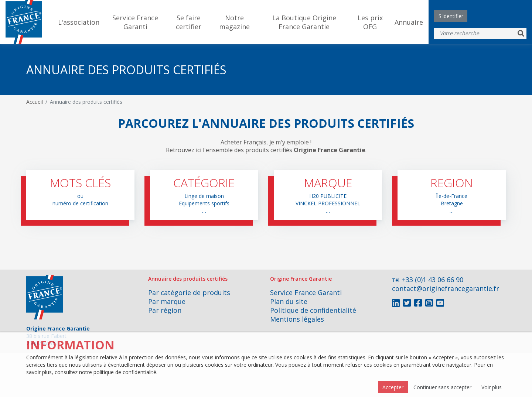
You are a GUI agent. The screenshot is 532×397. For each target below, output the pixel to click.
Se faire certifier (189, 22)
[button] (80, 195)
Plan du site (289, 301)
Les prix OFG (370, 22)
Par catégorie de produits (189, 292)
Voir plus (492, 387)
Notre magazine (234, 22)
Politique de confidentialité (313, 310)
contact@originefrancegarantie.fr (446, 288)
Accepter (393, 387)
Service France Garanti (135, 22)
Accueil (35, 102)
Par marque (167, 301)
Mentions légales (297, 319)
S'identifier (451, 16)
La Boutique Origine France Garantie (304, 22)
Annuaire (409, 22)
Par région (165, 310)
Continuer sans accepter (442, 387)
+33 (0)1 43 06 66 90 (433, 280)
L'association (79, 22)
